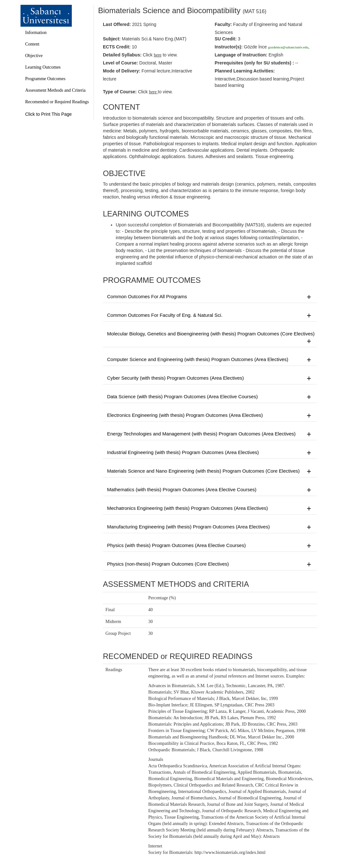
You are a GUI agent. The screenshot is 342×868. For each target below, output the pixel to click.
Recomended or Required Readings (57, 102)
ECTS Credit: (117, 47)
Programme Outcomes (46, 79)
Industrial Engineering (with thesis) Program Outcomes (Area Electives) (210, 453)
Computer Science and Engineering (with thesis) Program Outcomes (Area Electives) (210, 360)
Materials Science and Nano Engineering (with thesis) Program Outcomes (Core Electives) (210, 471)
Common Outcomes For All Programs (210, 297)
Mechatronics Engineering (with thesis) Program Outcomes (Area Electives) (210, 509)
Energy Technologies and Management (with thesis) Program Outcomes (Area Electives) (210, 434)
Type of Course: (120, 92)
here (154, 92)
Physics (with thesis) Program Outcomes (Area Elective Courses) (210, 546)
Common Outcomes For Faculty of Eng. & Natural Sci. (210, 316)
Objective (34, 56)
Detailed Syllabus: (122, 55)
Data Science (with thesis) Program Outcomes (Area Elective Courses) (210, 397)
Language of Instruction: (241, 55)
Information (36, 33)
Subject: (112, 39)
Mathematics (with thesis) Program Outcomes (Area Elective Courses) (210, 490)
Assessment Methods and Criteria (56, 90)
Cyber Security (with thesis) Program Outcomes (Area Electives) (210, 378)
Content (32, 44)
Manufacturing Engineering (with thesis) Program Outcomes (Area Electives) (210, 527)
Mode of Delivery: (122, 71)
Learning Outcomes (43, 67)
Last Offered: (117, 24)
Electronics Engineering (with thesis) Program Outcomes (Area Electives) (210, 416)
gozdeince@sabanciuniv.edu (288, 47)
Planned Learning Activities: (245, 71)
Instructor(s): (229, 47)
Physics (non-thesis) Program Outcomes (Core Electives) (210, 564)
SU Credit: (226, 39)
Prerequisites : (254, 63)
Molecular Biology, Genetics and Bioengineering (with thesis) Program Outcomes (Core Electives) (211, 338)
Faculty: (223, 24)
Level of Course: (121, 63)
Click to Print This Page (49, 114)
